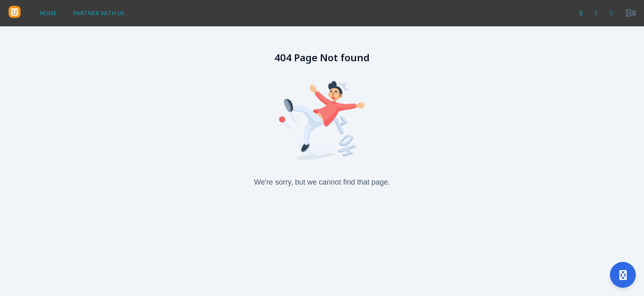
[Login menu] (631, 13)
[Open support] (623, 275)
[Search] (581, 13)
